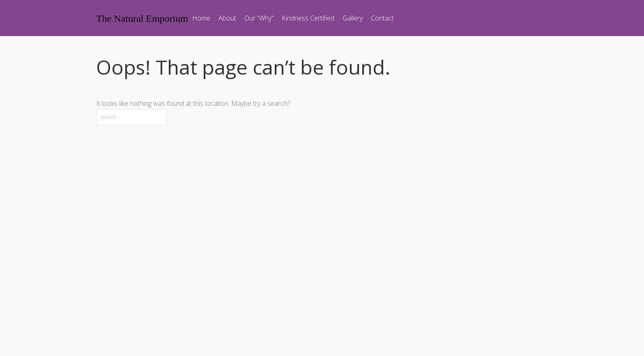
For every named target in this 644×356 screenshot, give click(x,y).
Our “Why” (259, 18)
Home (201, 18)
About (227, 18)
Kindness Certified (308, 18)
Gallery (353, 18)
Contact (382, 18)
